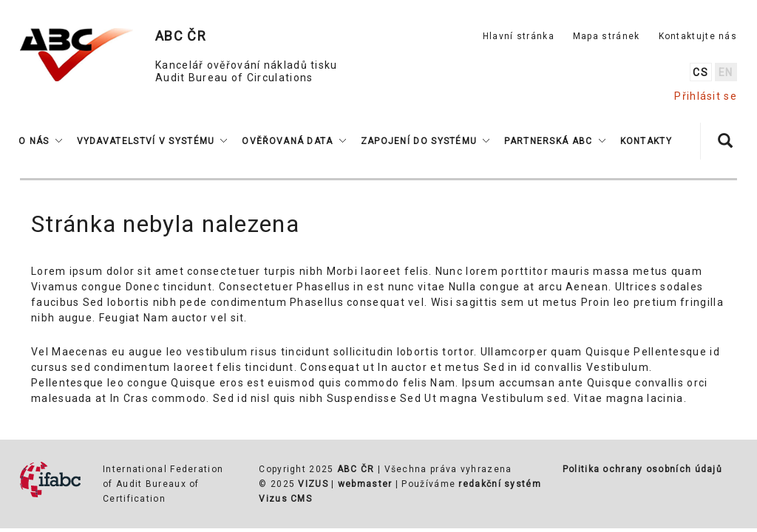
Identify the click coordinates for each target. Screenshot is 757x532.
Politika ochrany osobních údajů (642, 469)
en (726, 72)
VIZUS (313, 484)
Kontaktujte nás (698, 36)
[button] (40, 141)
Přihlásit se (706, 96)
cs (700, 72)
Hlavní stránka (519, 36)
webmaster (365, 484)
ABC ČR (356, 469)
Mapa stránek (607, 36)
